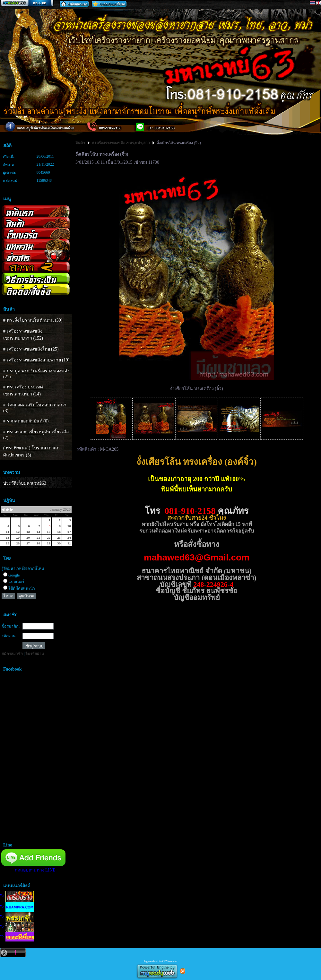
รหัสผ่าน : (9, 636)
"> (17, 896)
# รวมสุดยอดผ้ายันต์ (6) (26, 421)
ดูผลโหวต (26, 596)
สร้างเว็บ (27, 4)
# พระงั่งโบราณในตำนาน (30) (33, 320)
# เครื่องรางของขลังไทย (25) (31, 349)
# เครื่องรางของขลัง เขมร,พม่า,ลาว (121, 143)
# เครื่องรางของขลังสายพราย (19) (36, 360)
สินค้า (81, 143)
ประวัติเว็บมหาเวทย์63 (25, 483)
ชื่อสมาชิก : (11, 626)
